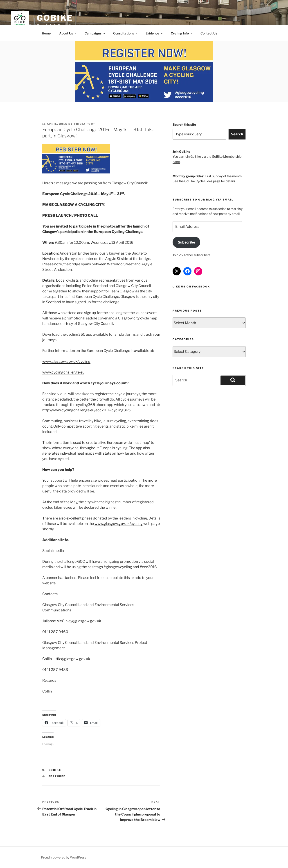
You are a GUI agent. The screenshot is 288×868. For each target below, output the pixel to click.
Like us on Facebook (191, 287)
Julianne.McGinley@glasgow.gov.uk (72, 621)
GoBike (55, 18)
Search (237, 134)
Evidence (154, 33)
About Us (68, 33)
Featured (57, 776)
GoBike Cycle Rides (198, 181)
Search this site (184, 124)
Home (46, 33)
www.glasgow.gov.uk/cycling (66, 361)
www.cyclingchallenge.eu (63, 372)
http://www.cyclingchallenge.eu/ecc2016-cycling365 (86, 410)
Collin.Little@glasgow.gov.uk (66, 659)
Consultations (126, 33)
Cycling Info (182, 33)
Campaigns (95, 33)
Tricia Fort (85, 124)
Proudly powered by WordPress (64, 857)
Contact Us (209, 33)
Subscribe (186, 242)
